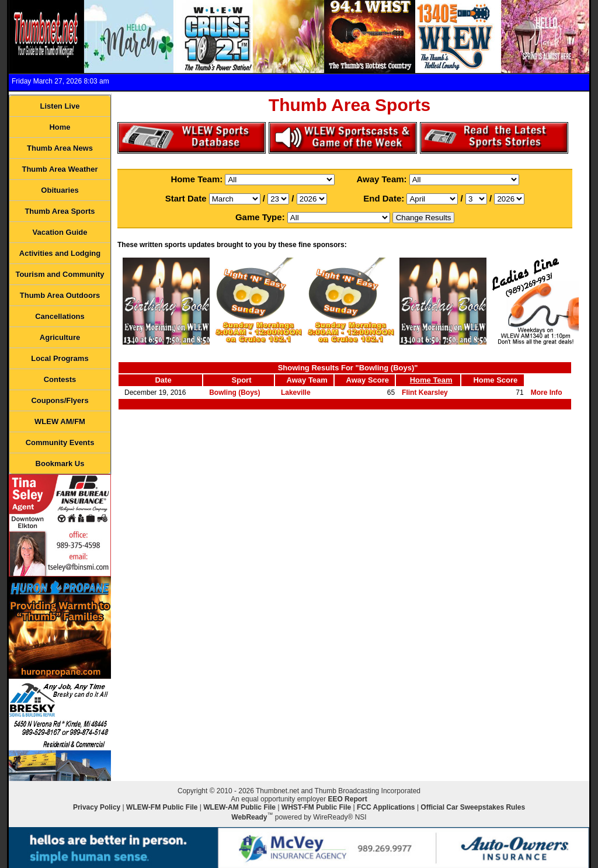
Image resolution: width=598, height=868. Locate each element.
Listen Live (60, 106)
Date (163, 380)
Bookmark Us (60, 463)
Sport (242, 380)
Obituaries (60, 190)
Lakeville (296, 393)
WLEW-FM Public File (162, 807)
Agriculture (60, 337)
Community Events (60, 442)
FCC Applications (386, 807)
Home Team (431, 380)
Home (60, 127)
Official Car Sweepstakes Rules (473, 807)
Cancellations (60, 316)
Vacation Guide (60, 232)
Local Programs (60, 358)
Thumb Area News (60, 148)
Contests (60, 379)
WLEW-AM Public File (239, 807)
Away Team (307, 380)
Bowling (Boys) (234, 393)
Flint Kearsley (425, 393)
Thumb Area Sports (60, 211)
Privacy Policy (97, 807)
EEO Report (347, 799)
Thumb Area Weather (60, 169)
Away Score (368, 380)
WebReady (249, 817)
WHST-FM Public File (316, 807)
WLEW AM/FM (60, 421)
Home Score (495, 380)
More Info (547, 393)
